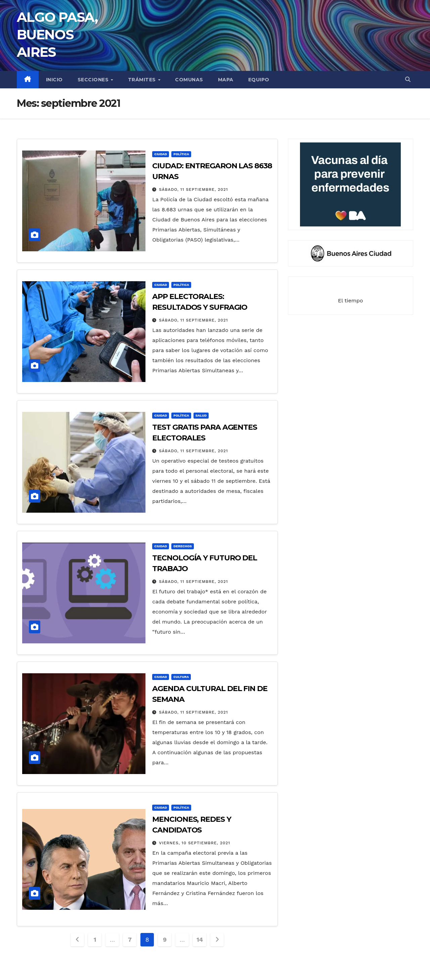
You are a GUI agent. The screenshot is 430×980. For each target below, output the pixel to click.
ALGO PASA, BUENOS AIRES (57, 34)
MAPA (226, 80)
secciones (94, 80)
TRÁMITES (143, 80)
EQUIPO (259, 80)
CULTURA (181, 677)
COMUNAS (189, 80)
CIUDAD (161, 154)
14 (200, 940)
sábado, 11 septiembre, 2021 (193, 189)
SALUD (201, 415)
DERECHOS (183, 546)
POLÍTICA (181, 154)
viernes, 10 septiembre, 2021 (195, 843)
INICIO (54, 80)
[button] (408, 79)
